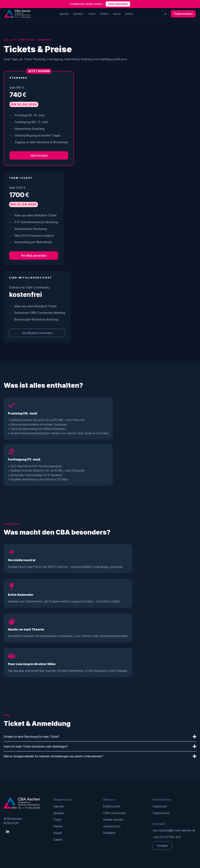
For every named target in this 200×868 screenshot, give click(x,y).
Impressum (160, 806)
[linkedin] (8, 832)
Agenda (64, 14)
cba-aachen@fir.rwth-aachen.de (174, 830)
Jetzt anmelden (118, 4)
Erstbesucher (112, 806)
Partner (104, 14)
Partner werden (113, 820)
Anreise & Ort (112, 826)
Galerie (129, 14)
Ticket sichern (183, 14)
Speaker (78, 14)
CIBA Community (114, 813)
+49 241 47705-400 (167, 837)
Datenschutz (161, 813)
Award (117, 14)
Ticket (92, 14)
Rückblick (109, 833)
